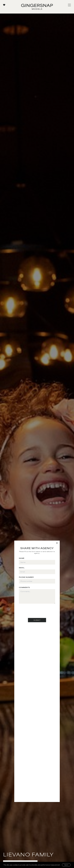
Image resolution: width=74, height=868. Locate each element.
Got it (66, 865)
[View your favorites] (4, 5)
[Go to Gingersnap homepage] (37, 7)
